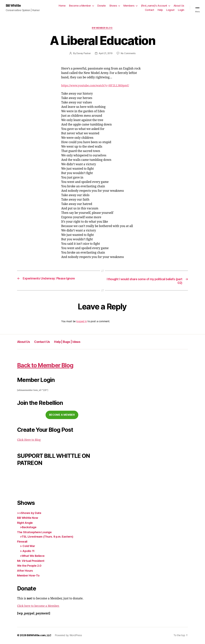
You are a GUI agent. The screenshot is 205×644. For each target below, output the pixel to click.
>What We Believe (33, 556)
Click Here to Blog (30, 441)
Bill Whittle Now (28, 518)
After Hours (25, 571)
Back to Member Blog (50, 366)
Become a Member (80, 6)
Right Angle (25, 523)
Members (129, 6)
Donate (102, 6)
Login (181, 10)
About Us (179, 6)
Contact (150, 10)
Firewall (23, 542)
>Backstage (28, 528)
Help (160, 10)
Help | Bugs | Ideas (73, 342)
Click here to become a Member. (40, 607)
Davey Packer (83, 54)
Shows (113, 6)
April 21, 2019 (106, 54)
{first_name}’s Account (154, 6)
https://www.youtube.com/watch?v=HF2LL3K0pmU (97, 86)
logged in (82, 322)
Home (62, 6)
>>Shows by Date (30, 514)
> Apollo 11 (28, 552)
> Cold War (28, 547)
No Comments (129, 54)
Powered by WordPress (68, 636)
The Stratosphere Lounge (35, 533)
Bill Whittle (14, 6)
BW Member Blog (103, 28)
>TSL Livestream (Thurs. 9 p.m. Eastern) (49, 537)
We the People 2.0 (30, 566)
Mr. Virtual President (32, 561)
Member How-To (29, 576)
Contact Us (45, 342)
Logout (170, 10)
